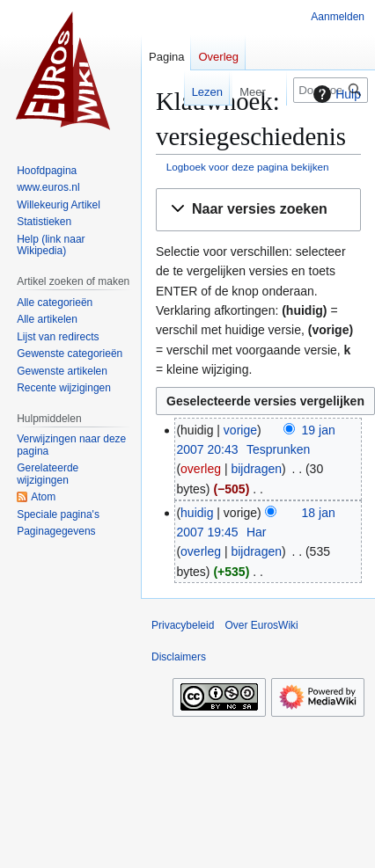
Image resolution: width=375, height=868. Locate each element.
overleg (201, 469)
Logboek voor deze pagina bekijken (248, 167)
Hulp (335, 94)
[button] (258, 210)
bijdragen (256, 469)
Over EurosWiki (261, 625)
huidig (197, 513)
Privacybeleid (183, 625)
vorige (240, 430)
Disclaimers (179, 657)
